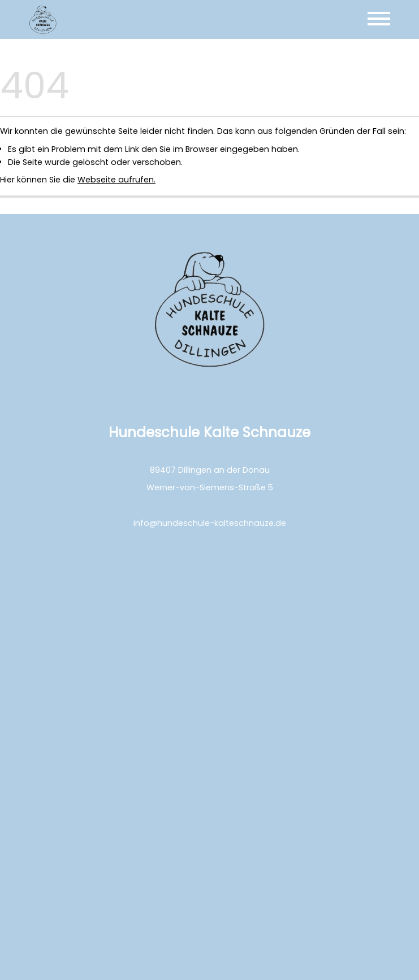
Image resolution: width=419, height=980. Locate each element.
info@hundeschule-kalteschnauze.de (210, 523)
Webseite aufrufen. (116, 180)
